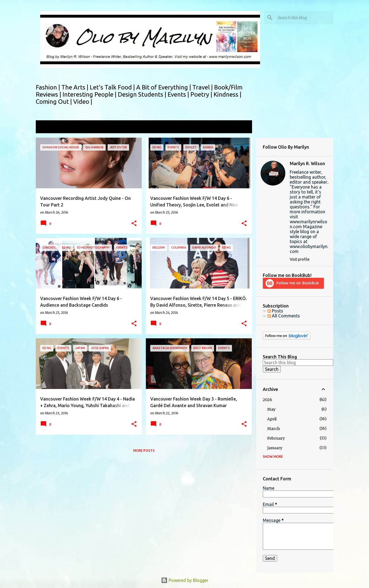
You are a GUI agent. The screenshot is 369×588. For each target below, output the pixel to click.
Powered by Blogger (185, 580)
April (272, 419)
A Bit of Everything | (164, 87)
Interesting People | (90, 94)
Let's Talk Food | (113, 87)
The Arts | (76, 87)
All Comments (284, 316)
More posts (144, 450)
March (274, 429)
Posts (275, 311)
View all (240, 127)
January (275, 448)
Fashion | (49, 87)
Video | (83, 101)
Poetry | (202, 94)
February (276, 438)
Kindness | (227, 94)
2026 (267, 400)
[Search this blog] (304, 18)
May (271, 409)
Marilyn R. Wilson (307, 164)
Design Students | (143, 94)
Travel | (203, 87)
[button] (134, 224)
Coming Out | (54, 101)
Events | (179, 94)
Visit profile (300, 259)
